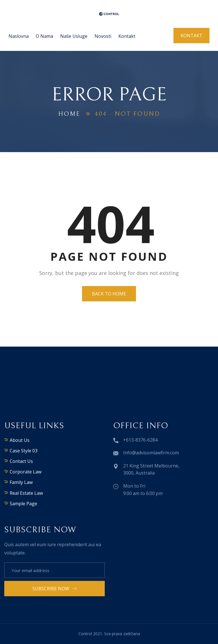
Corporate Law (26, 472)
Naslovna (19, 36)
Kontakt (127, 36)
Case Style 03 (24, 451)
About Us (20, 440)
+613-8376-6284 (140, 440)
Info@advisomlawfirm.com (151, 453)
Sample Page (23, 504)
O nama (44, 36)
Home (69, 114)
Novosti (103, 36)
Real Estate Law (26, 493)
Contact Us (21, 461)
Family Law (21, 482)
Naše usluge (74, 36)
